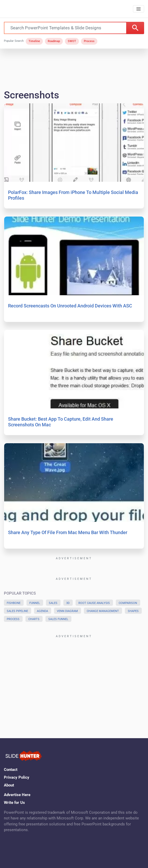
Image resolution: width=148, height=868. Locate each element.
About (9, 785)
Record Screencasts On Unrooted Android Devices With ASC (70, 306)
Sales (53, 603)
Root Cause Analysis (94, 603)
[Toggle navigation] (139, 9)
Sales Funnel (58, 619)
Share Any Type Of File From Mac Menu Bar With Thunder (68, 532)
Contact (11, 770)
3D (68, 603)
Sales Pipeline (17, 611)
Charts (34, 619)
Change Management (103, 611)
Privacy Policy (17, 777)
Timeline (34, 41)
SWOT (72, 41)
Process (89, 41)
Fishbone (14, 603)
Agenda (42, 611)
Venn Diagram (67, 611)
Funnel (35, 603)
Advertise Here (17, 795)
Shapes (133, 611)
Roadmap (54, 41)
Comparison (128, 603)
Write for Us (14, 803)
